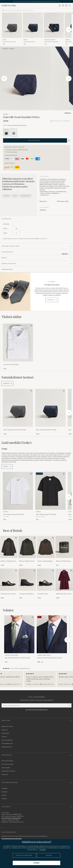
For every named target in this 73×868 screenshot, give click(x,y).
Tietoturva (5, 730)
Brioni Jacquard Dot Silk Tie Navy (46, 430)
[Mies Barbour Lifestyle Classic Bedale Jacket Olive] (27, 547)
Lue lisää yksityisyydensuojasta (36, 710)
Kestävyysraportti (7, 747)
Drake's (6, 114)
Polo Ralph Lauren (50, 40)
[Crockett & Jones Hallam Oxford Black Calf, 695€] (9, 584)
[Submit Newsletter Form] (69, 705)
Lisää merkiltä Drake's (17, 443)
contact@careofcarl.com (16, 822)
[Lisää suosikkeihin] (31, 326)
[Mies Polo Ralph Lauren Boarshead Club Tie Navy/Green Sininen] (54, 25)
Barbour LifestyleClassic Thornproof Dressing (63, 561)
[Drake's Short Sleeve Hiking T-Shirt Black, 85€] (50, 496)
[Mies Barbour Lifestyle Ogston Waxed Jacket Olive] (46, 547)
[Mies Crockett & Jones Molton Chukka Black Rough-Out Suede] (27, 580)
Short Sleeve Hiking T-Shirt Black (46, 514)
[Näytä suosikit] (63, 5)
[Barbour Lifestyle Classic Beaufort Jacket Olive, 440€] (9, 551)
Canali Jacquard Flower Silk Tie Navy (15, 430)
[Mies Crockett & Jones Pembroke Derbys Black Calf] (46, 580)
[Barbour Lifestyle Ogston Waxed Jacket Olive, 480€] (46, 551)
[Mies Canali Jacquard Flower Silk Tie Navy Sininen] (12, 25)
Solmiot (12, 49)
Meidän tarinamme (7, 726)
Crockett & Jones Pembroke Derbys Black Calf (45, 594)
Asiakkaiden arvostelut (8, 771)
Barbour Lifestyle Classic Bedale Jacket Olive (27, 561)
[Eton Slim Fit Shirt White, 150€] (18, 347)
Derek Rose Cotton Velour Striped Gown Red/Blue (64, 594)
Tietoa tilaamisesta (7, 761)
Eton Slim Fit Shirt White (11, 364)
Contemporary (25, 196)
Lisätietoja (51, 300)
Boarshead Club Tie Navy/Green (51, 42)
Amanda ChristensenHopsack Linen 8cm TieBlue (50, 658)
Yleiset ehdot (5, 733)
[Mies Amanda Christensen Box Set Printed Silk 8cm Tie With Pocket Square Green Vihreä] (19, 634)
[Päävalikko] (70, 6)
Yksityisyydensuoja (7, 743)
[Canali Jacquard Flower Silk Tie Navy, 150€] (12, 29)
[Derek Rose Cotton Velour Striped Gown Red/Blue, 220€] (64, 584)
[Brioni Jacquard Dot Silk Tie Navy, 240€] (33, 29)
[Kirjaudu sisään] (60, 6)
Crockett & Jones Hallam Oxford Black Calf (8, 594)
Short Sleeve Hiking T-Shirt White (14, 514)
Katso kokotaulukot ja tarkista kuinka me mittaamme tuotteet (24, 239)
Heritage (7, 196)
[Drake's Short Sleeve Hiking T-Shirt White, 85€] (18, 496)
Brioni (25, 40)
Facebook (4, 792)
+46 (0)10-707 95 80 (13, 820)
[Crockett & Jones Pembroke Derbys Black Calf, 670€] (46, 584)
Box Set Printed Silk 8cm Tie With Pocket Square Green (17, 658)
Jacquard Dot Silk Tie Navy (29, 42)
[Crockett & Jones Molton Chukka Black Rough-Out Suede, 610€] (27, 584)
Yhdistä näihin (11, 317)
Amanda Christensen (12, 655)
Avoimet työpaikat (7, 740)
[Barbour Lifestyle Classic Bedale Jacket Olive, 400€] (27, 551)
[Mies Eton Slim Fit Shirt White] (18, 342)
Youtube (4, 795)
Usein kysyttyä (6, 768)
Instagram (5, 788)
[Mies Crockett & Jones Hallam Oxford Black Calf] (9, 580)
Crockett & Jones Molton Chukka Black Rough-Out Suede (27, 594)
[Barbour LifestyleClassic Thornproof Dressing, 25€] (64, 551)
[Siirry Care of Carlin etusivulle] (9, 6)
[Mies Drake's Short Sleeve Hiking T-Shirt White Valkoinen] (18, 491)
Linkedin (4, 799)
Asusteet (5, 49)
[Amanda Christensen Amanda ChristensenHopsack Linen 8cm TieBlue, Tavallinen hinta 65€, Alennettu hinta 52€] (52, 639)
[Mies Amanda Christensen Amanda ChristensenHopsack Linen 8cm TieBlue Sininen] (52, 634)
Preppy (15, 196)
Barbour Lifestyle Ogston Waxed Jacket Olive (45, 561)
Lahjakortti (5, 774)
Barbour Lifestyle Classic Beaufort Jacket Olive (8, 561)
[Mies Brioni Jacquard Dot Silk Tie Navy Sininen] (33, 25)
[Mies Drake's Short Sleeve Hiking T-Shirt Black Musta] (50, 491)
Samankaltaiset (18, 377)
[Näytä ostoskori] (66, 5)
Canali (4, 40)
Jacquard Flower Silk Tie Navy (9, 42)
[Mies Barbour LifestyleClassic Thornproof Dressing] (64, 547)
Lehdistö (4, 737)
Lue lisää (43, 850)
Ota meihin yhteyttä (7, 764)
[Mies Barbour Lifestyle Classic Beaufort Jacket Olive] (9, 547)
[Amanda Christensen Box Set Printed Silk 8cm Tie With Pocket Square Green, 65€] (19, 639)
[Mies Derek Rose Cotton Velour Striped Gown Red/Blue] (64, 580)
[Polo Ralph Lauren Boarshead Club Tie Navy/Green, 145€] (54, 29)
